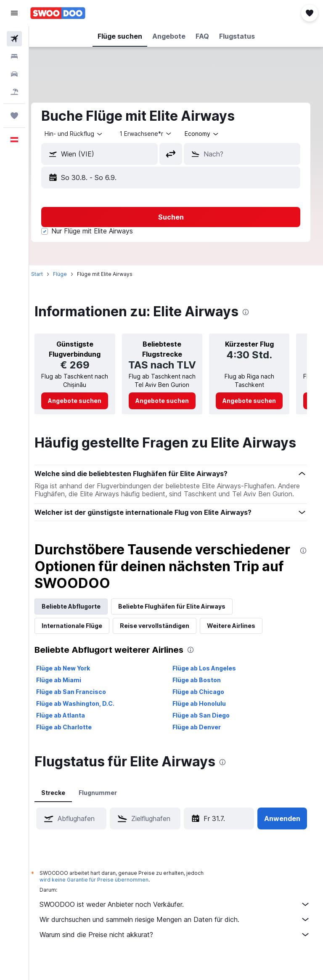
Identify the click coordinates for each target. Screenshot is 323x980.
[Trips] (14, 116)
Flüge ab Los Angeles (210, 687)
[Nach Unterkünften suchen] (14, 56)
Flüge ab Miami (69, 698)
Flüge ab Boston (202, 698)
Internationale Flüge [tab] (82, 644)
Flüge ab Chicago (204, 710)
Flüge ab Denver (202, 746)
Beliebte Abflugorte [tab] (82, 625)
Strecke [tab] (64, 811)
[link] (83, 411)
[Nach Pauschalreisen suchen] (14, 92)
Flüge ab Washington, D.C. (86, 722)
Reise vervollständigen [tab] (165, 644)
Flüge (70, 274)
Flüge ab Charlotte (74, 746)
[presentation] (256, 312)
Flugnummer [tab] (108, 811)
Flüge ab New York (74, 687)
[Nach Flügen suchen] (14, 39)
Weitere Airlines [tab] (242, 644)
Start (48, 274)
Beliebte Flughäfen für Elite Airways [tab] (182, 625)
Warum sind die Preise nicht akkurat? (180, 953)
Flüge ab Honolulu (205, 722)
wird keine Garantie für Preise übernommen (105, 898)
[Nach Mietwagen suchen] (14, 74)
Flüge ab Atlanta (71, 734)
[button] (14, 13)
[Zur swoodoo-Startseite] (58, 13)
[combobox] (213, 134)
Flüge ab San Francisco (82, 710)
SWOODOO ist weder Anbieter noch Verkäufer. (180, 923)
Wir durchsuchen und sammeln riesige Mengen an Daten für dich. (180, 938)
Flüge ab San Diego (207, 734)
